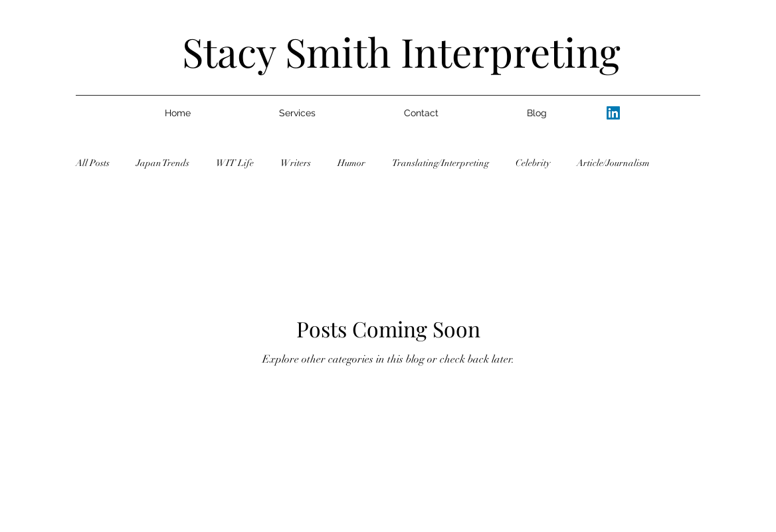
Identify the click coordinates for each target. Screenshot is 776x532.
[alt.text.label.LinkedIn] (613, 113)
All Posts (93, 163)
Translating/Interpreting (440, 163)
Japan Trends (163, 163)
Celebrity (533, 163)
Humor (351, 163)
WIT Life (235, 163)
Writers (296, 163)
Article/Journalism (613, 163)
